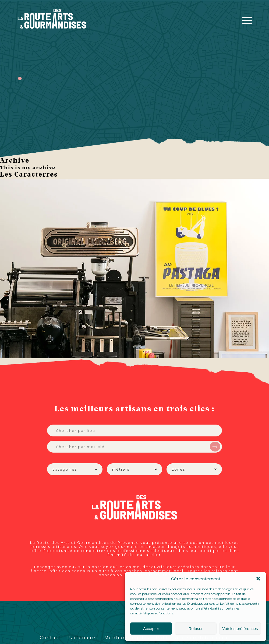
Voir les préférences (240, 629)
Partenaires (83, 638)
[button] (258, 579)
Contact (50, 638)
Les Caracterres (29, 175)
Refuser (196, 629)
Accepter (151, 629)
